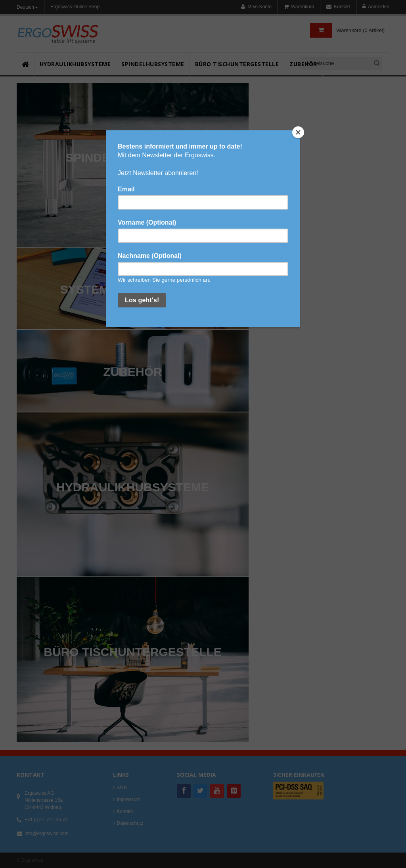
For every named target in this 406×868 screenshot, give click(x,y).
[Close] (298, 132)
